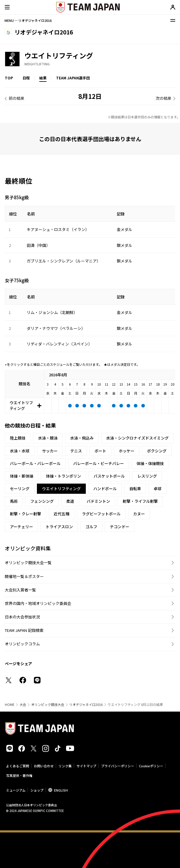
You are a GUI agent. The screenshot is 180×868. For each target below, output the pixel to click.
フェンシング (42, 501)
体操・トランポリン (63, 476)
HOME (10, 705)
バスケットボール (109, 476)
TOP (9, 78)
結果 (43, 78)
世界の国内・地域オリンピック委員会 (38, 603)
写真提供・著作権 (19, 775)
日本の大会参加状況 (22, 617)
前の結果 (16, 98)
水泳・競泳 (48, 438)
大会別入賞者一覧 (20, 590)
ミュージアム (16, 790)
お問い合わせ (44, 766)
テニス (76, 451)
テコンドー (120, 527)
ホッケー (127, 451)
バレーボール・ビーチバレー (99, 463)
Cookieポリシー (151, 766)
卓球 (157, 489)
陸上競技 (18, 438)
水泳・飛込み (82, 438)
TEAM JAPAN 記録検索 (24, 630)
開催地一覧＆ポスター (24, 576)
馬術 (14, 501)
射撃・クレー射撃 (25, 514)
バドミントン (98, 501)
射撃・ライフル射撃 (140, 501)
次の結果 (163, 98)
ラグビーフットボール (101, 514)
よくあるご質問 (18, 766)
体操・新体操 (22, 476)
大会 (23, 705)
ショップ (37, 790)
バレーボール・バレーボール (35, 463)
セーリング (20, 489)
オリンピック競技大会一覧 (28, 563)
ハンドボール (105, 489)
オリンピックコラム (22, 644)
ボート (100, 451)
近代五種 (61, 514)
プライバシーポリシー (118, 766)
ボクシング (157, 451)
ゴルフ (91, 527)
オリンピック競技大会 (48, 705)
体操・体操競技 (150, 463)
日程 (26, 78)
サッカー (50, 451)
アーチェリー (21, 527)
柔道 (70, 501)
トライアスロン (59, 527)
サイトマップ (86, 766)
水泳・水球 (20, 451)
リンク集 (65, 766)
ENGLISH (61, 790)
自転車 (135, 489)
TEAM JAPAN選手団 (73, 78)
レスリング (147, 476)
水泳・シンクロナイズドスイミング (137, 438)
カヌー (139, 514)
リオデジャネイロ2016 (86, 705)
